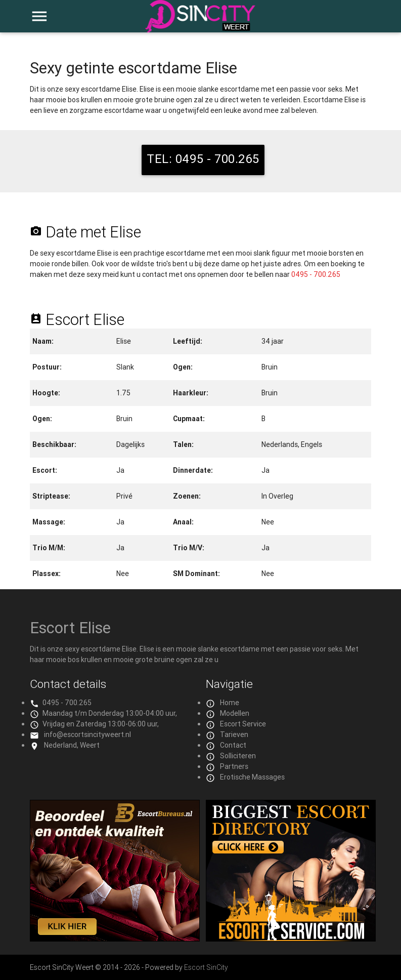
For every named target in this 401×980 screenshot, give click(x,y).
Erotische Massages (252, 777)
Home (230, 703)
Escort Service (243, 724)
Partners (234, 766)
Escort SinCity (206, 967)
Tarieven (234, 734)
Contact (233, 745)
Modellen (235, 713)
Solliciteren (238, 756)
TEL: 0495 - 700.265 (203, 159)
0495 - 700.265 (316, 274)
